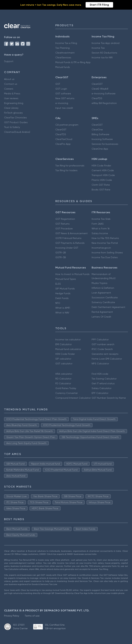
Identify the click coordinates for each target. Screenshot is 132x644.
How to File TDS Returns (105, 238)
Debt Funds (62, 298)
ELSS (58, 284)
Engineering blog (14, 103)
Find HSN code (100, 374)
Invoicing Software (102, 139)
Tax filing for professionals (70, 166)
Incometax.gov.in (101, 248)
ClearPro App (63, 144)
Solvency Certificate (103, 302)
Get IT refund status (103, 383)
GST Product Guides (16, 122)
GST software (63, 93)
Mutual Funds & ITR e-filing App (73, 62)
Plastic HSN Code (102, 180)
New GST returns (65, 98)
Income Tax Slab (101, 219)
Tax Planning (62, 48)
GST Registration (65, 219)
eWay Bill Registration (104, 103)
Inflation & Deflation (103, 288)
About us (9, 79)
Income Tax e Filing (66, 43)
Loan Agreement (101, 293)
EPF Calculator (100, 393)
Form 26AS (98, 224)
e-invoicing (62, 103)
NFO (58, 303)
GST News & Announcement (71, 233)
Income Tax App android (106, 43)
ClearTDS (97, 98)
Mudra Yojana (99, 283)
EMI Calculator (64, 344)
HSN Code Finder (101, 166)
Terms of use (32, 616)
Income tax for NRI (102, 57)
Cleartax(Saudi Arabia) (17, 132)
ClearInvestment (65, 53)
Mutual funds (63, 67)
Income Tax (98, 48)
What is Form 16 (101, 229)
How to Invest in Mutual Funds (72, 274)
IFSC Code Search (102, 349)
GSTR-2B (61, 253)
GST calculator (64, 364)
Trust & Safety (12, 127)
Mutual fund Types (66, 279)
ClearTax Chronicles (15, 118)
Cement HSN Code (103, 170)
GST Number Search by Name (109, 398)
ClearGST (97, 84)
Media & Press (12, 93)
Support (9, 61)
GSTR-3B (61, 257)
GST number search (103, 344)
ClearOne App (100, 149)
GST (58, 84)
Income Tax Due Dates (105, 257)
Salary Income (100, 233)
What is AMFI (63, 308)
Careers (9, 89)
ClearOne (97, 130)
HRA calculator (64, 374)
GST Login (61, 89)
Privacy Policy (12, 616)
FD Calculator (63, 383)
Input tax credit (64, 108)
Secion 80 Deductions (104, 53)
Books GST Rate (101, 190)
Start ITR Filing (99, 5)
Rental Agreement (102, 312)
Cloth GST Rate (101, 185)
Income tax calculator (68, 339)
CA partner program (67, 125)
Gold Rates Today (66, 388)
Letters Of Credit (101, 317)
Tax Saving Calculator (104, 379)
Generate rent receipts (105, 354)
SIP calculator (63, 359)
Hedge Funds (63, 293)
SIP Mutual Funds (65, 289)
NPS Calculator (100, 364)
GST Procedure (64, 229)
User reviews (11, 98)
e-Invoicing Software (104, 93)
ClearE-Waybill (100, 89)
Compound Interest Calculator (73, 398)
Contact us (11, 84)
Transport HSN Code (103, 175)
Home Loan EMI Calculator (107, 359)
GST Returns (62, 224)
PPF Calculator (100, 339)
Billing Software (100, 134)
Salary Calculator (101, 388)
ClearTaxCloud (64, 139)
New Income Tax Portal (105, 243)
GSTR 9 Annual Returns (68, 238)
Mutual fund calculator (68, 349)
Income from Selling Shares (107, 253)
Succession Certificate (105, 297)
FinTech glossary (13, 113)
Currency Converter (67, 393)
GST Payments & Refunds (70, 243)
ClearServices (63, 57)
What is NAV (62, 313)
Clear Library (11, 108)
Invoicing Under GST (67, 248)
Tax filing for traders (66, 170)
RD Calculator (63, 379)
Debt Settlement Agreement (108, 307)
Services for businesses (105, 144)
